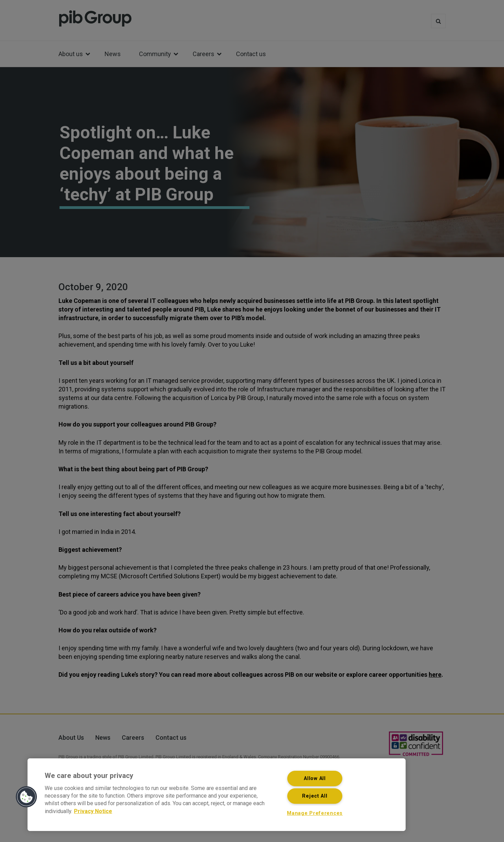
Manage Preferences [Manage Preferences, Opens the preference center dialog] (315, 813)
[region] (217, 795)
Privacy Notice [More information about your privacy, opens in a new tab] (93, 811)
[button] (26, 797)
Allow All (315, 778)
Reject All (315, 796)
